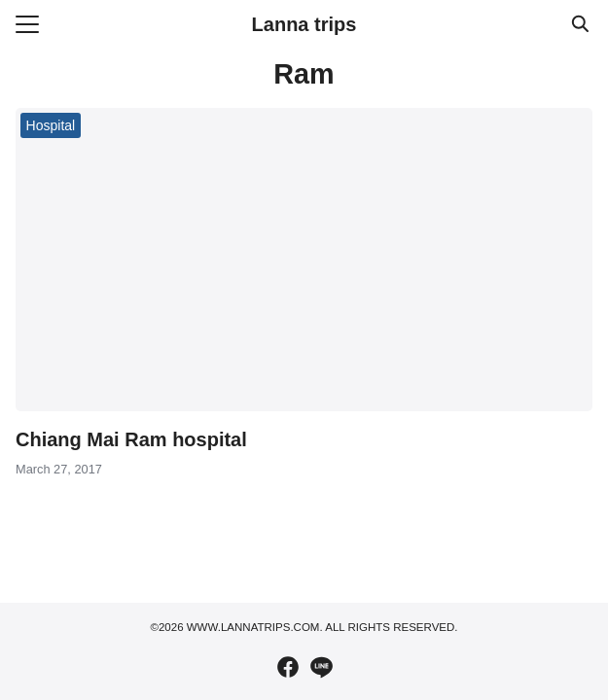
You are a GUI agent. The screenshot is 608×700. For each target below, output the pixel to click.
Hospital (51, 125)
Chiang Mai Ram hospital (131, 439)
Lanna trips (304, 24)
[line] (321, 667)
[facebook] (288, 667)
